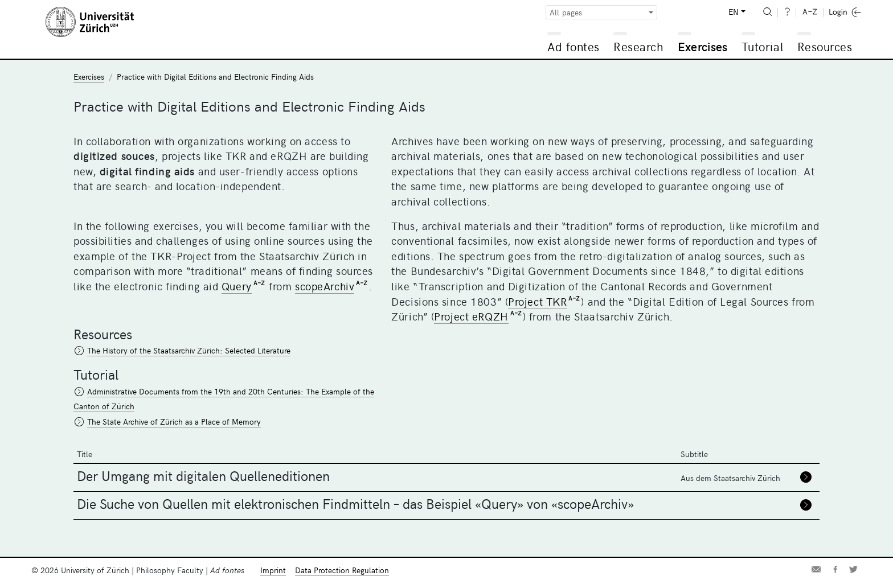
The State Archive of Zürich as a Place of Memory (174, 422)
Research (638, 46)
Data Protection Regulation (342, 570)
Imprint (273, 570)
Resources (825, 46)
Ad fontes (574, 46)
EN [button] (734, 12)
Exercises (703, 46)
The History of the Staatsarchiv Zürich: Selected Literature (189, 350)
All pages (566, 12)
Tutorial (762, 46)
